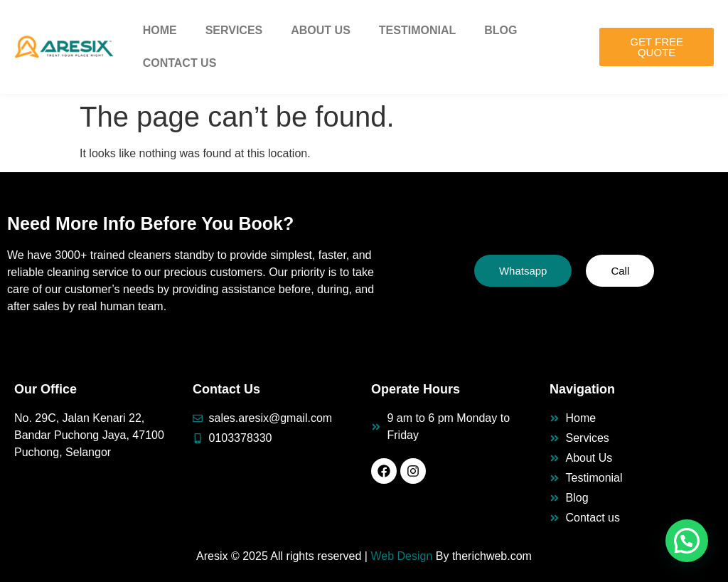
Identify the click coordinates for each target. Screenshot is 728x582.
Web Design (401, 556)
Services (234, 30)
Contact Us (180, 63)
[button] (687, 541)
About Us (321, 30)
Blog (500, 30)
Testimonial (417, 30)
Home (160, 30)
